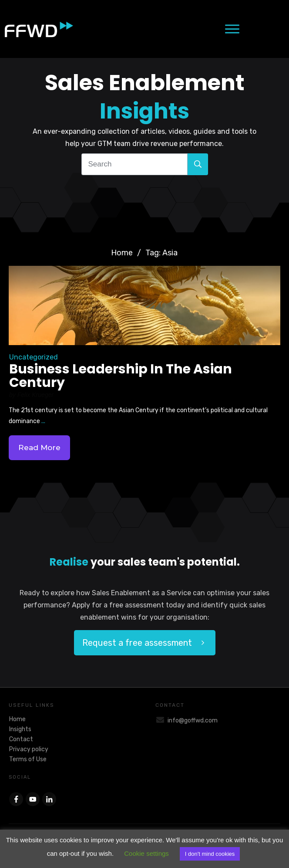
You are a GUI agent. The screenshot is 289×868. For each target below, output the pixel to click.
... (43, 421)
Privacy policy (29, 749)
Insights (20, 729)
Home (17, 719)
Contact (21, 739)
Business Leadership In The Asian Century (121, 376)
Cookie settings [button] (146, 853)
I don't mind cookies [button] (210, 854)
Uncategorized (34, 357)
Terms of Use (28, 759)
